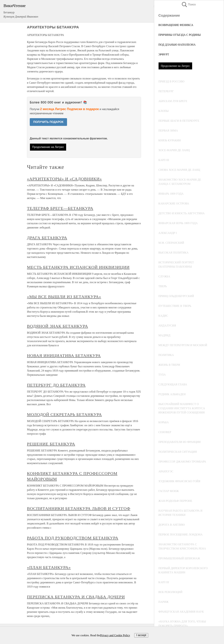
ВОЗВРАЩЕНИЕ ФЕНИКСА (176, 25)
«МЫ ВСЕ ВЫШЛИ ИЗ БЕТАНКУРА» (64, 297)
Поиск (188, 4)
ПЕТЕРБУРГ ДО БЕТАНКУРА (56, 385)
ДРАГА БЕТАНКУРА (47, 238)
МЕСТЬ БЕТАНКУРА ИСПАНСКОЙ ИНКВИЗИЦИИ (78, 267)
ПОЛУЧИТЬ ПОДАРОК (48, 122)
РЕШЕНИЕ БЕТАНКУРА (51, 444)
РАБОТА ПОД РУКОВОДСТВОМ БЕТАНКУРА (73, 538)
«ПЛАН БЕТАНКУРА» (49, 567)
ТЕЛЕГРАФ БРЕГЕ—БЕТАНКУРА (60, 208)
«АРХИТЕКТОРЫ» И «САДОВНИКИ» (64, 179)
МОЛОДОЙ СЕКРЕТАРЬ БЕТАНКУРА (64, 414)
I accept (141, 635)
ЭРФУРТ (164, 54)
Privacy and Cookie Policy (115, 635)
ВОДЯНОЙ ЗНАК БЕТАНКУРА (57, 326)
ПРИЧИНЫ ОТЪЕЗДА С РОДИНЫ (180, 35)
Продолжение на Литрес (175, 66)
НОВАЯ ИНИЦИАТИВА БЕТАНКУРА (64, 356)
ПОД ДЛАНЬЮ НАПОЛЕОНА (177, 45)
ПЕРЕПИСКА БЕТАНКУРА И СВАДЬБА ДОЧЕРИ (76, 597)
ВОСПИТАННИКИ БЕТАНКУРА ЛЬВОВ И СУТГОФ (79, 508)
